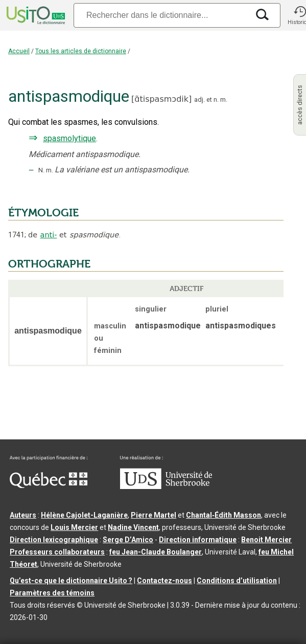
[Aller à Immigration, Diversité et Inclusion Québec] (49, 485)
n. (216, 99)
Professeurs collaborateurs (57, 552)
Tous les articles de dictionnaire (81, 51)
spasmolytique (69, 138)
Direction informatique (198, 540)
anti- (49, 235)
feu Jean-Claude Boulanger (156, 552)
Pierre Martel (154, 515)
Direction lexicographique (54, 540)
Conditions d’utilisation (237, 581)
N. (41, 170)
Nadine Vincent (133, 527)
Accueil (19, 51)
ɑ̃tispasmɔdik (161, 99)
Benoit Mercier (266, 540)
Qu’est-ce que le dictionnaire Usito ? (71, 581)
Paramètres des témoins (52, 593)
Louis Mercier (74, 527)
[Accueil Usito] (35, 15)
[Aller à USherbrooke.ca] (166, 486)
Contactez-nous (164, 581)
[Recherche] (161, 15)
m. (224, 99)
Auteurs (23, 515)
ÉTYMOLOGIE (43, 213)
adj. (199, 99)
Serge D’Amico (128, 540)
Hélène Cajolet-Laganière (84, 515)
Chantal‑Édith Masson (223, 515)
